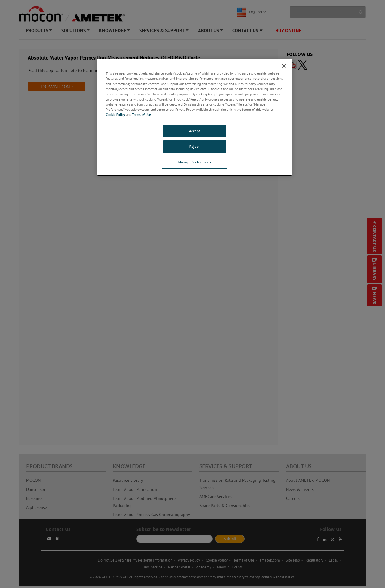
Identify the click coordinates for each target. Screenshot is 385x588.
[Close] (284, 66)
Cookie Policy (115, 115)
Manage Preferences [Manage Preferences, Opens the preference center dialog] (195, 162)
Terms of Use (142, 115)
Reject (194, 146)
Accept (195, 131)
